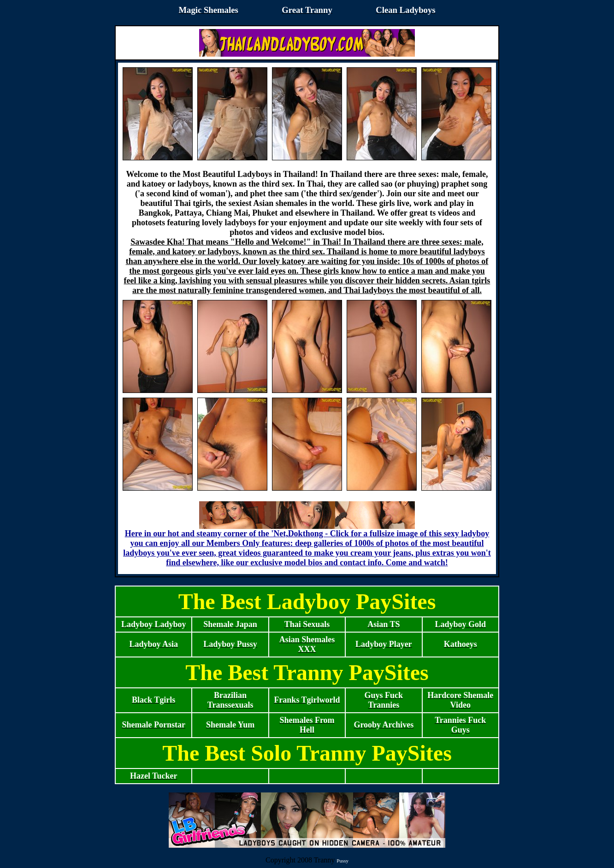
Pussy (342, 861)
